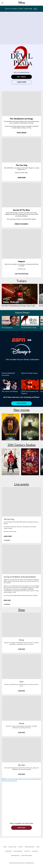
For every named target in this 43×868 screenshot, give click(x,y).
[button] (2, 3)
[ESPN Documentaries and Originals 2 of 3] (30, 385)
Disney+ (5, 847)
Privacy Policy (35, 851)
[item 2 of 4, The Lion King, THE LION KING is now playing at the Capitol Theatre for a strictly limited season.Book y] (21, 150)
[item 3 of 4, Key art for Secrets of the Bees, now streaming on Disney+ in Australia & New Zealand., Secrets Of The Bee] (21, 195)
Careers (38, 847)
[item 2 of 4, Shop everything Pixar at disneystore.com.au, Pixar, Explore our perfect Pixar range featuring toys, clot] (21, 667)
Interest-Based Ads (15, 856)
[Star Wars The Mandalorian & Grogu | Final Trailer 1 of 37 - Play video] (20, 294)
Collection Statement (18, 851)
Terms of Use (27, 851)
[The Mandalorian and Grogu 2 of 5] (30, 427)
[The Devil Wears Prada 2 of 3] (30, 321)
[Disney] (21, 3)
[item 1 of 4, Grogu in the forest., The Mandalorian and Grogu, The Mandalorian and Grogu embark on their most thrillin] (21, 104)
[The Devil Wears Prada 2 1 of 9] (11, 462)
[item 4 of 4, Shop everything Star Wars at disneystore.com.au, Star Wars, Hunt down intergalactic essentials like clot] (21, 750)
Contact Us (21, 847)
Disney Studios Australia (27, 856)
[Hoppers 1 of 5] (11, 427)
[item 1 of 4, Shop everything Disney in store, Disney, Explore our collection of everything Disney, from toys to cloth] (21, 625)
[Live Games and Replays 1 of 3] (11, 385)
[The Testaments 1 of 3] (11, 321)
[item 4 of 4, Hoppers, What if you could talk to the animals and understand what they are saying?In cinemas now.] (21, 244)
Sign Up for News (13, 847)
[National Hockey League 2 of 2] (30, 366)
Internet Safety (8, 851)
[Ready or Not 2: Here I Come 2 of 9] (30, 462)
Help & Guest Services (30, 847)
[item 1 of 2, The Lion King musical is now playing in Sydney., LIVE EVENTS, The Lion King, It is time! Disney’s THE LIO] (21, 502)
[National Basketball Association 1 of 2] (11, 366)
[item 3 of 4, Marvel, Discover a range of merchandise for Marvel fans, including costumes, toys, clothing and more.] (21, 708)
